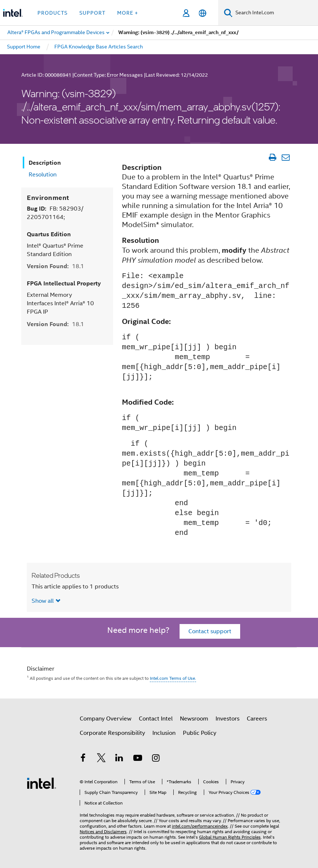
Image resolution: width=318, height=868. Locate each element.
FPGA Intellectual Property (64, 283)
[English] (203, 13)
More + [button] (128, 13)
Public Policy (200, 733)
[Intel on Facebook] (83, 759)
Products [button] (53, 13)
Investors (227, 719)
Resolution (43, 175)
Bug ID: (55, 213)
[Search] (228, 13)
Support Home (24, 47)
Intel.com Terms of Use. (173, 678)
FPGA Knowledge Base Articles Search (99, 47)
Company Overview (106, 719)
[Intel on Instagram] (156, 759)
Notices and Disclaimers (103, 831)
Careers (257, 719)
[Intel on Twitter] (101, 759)
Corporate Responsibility (112, 733)
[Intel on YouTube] (138, 759)
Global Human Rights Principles (230, 837)
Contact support (210, 631)
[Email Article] (286, 157)
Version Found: (55, 266)
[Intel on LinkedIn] (119, 759)
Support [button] (92, 13)
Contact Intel (156, 719)
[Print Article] (272, 157)
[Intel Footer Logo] (41, 783)
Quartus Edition (49, 234)
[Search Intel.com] (275, 13)
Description (45, 163)
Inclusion (164, 733)
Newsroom (194, 719)
